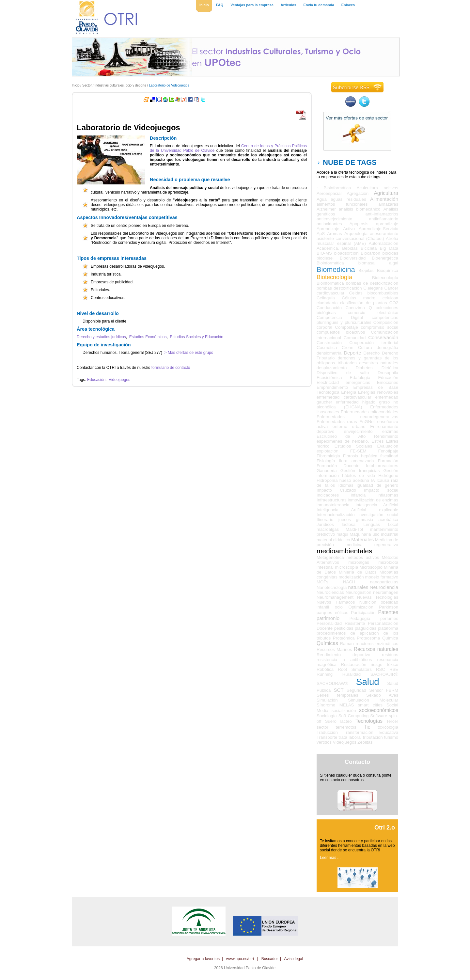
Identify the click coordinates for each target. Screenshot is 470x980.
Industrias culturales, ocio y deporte (120, 85)
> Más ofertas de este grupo (188, 353)
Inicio (76, 85)
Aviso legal (294, 959)
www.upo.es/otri (240, 959)
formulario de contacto (171, 368)
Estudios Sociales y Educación (197, 337)
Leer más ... (330, 858)
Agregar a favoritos (203, 959)
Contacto (357, 762)
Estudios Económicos (148, 337)
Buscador (270, 959)
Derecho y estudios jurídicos (101, 337)
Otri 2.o (385, 828)
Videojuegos (119, 380)
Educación (96, 380)
